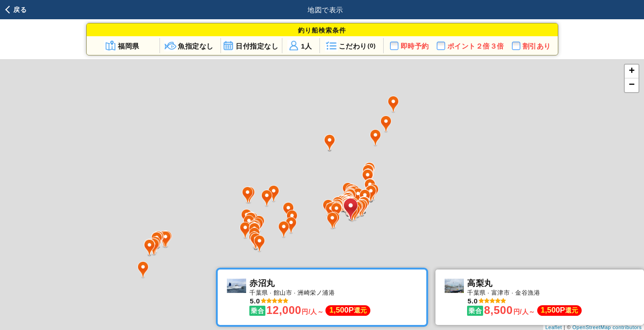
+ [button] (632, 71)
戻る (20, 10)
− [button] (632, 85)
